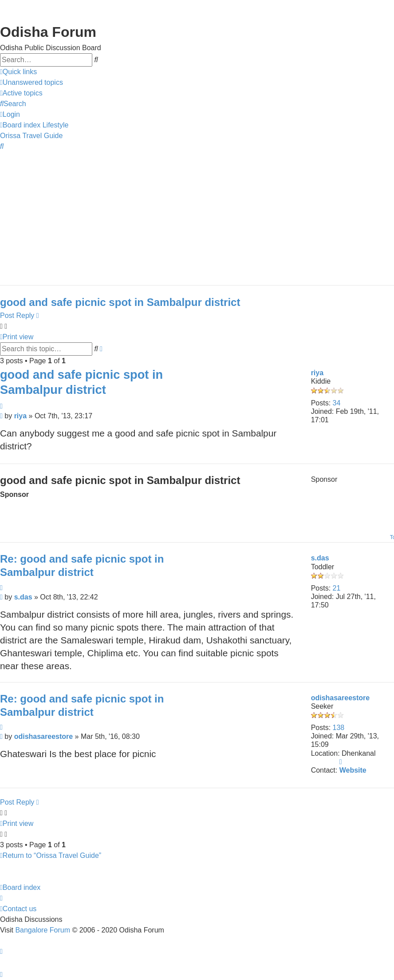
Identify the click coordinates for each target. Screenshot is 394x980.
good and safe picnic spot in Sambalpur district (120, 302)
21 (337, 588)
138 (339, 728)
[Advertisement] (195, 214)
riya (317, 373)
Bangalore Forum (43, 930)
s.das (320, 558)
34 (337, 403)
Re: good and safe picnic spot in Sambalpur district (82, 565)
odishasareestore (341, 698)
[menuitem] (32, 83)
